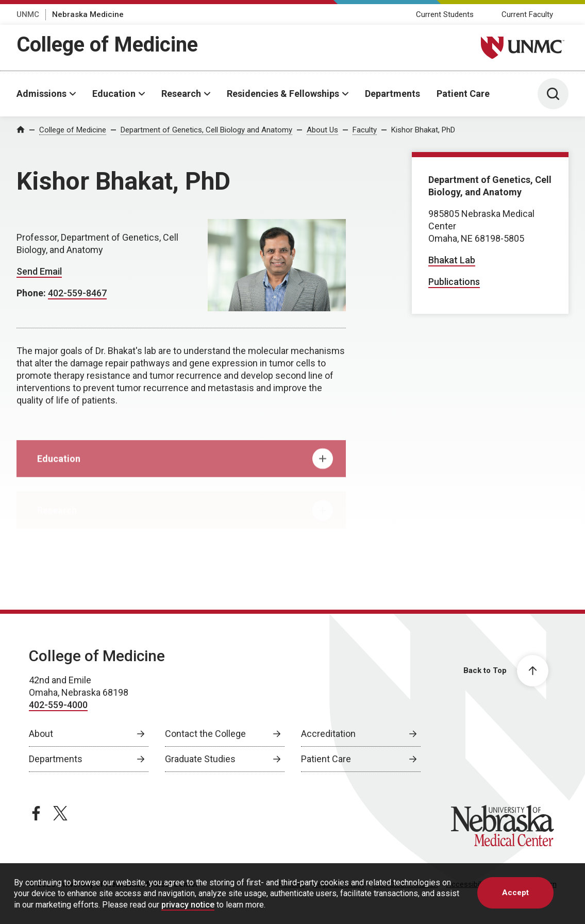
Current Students (445, 14)
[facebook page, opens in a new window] (36, 813)
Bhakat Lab (452, 260)
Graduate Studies (200, 759)
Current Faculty (527, 14)
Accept (515, 893)
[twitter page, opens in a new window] (60, 813)
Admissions (41, 94)
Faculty (365, 130)
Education (114, 94)
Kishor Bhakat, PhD (423, 130)
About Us (322, 130)
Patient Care (463, 94)
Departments (392, 94)
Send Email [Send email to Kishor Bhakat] (39, 271)
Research (181, 94)
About (41, 734)
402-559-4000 (58, 705)
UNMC (28, 14)
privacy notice (188, 905)
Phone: (32, 293)
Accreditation (328, 734)
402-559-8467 (77, 293)
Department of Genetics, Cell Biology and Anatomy (206, 130)
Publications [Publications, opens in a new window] (454, 282)
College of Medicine (107, 45)
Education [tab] (185, 468)
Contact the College (205, 734)
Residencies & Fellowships (283, 94)
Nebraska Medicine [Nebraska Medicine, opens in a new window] (88, 14)
